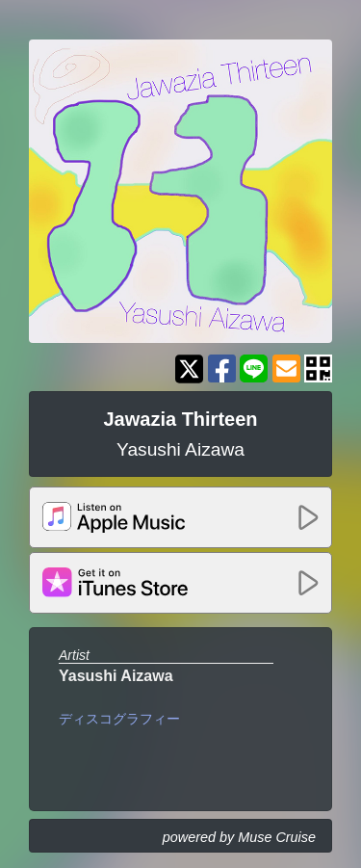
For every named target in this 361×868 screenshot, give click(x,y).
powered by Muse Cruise (239, 837)
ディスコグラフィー (119, 719)
